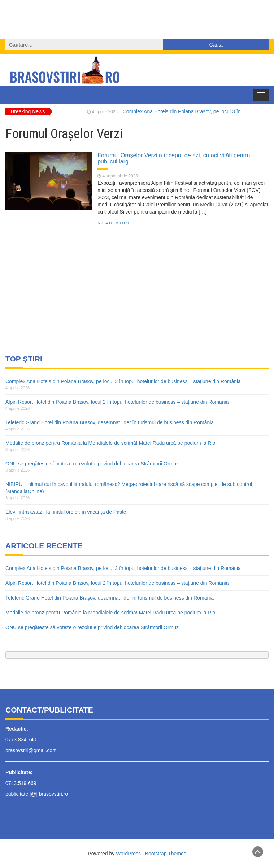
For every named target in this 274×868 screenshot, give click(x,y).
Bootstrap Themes (166, 854)
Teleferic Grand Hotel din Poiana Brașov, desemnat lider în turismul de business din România (110, 422)
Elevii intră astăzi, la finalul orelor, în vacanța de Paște (66, 512)
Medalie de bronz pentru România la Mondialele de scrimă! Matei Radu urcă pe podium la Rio (110, 443)
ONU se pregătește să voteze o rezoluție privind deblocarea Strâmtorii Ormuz (92, 464)
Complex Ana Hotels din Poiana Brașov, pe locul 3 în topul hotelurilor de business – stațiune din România (123, 381)
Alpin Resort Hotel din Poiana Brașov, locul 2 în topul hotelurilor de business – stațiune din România (117, 402)
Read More (115, 223)
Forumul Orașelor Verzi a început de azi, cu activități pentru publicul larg (174, 158)
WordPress (128, 854)
